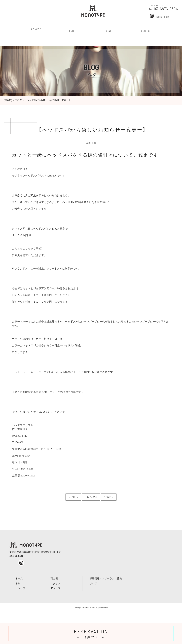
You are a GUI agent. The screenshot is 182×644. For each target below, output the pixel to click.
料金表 (54, 578)
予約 (18, 583)
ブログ (18, 100)
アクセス (55, 588)
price (73, 31)
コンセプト (21, 588)
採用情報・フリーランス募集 (106, 578)
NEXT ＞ (109, 497)
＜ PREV (73, 497)
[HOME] (8, 100)
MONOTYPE (88, 608)
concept (36, 31)
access (146, 31)
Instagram (159, 16)
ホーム (19, 578)
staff (109, 31)
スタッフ (55, 583)
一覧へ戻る (91, 497)
